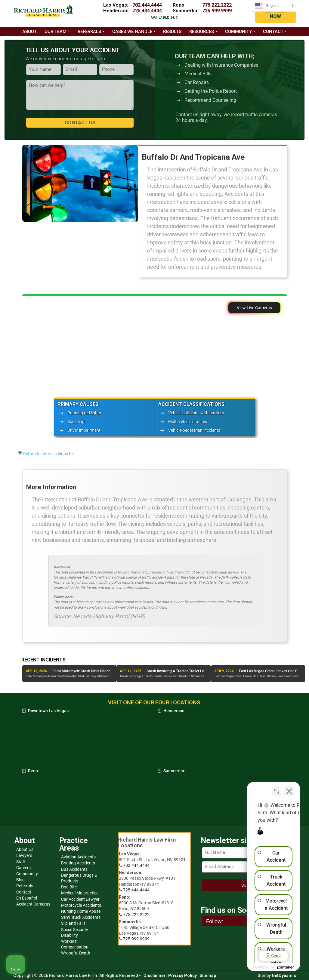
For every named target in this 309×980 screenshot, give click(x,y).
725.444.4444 (147, 11)
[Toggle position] (277, 788)
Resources (202, 32)
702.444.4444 (147, 5)
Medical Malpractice (80, 893)
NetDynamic (284, 975)
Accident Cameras (33, 904)
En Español (27, 898)
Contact (273, 32)
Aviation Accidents (78, 857)
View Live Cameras (254, 308)
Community (238, 32)
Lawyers (24, 855)
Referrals (89, 32)
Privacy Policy (182, 975)
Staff (21, 862)
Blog (20, 880)
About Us (25, 849)
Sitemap (208, 975)
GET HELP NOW (275, 14)
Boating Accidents (78, 863)
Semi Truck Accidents (81, 917)
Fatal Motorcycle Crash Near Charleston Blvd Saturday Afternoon (200, 671)
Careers (23, 868)
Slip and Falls (73, 923)
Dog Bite (69, 887)
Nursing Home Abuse (81, 911)
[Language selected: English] (274, 6)
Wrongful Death (76, 953)
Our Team (56, 32)
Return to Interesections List (49, 454)
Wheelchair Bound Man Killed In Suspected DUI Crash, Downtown (105, 671)
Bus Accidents (74, 869)
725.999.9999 (217, 11)
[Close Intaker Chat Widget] (289, 788)
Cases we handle (132, 32)
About (29, 32)
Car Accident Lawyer (80, 899)
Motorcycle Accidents (81, 905)
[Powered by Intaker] (258, 967)
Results (172, 32)
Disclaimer (154, 975)
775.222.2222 (217, 5)
